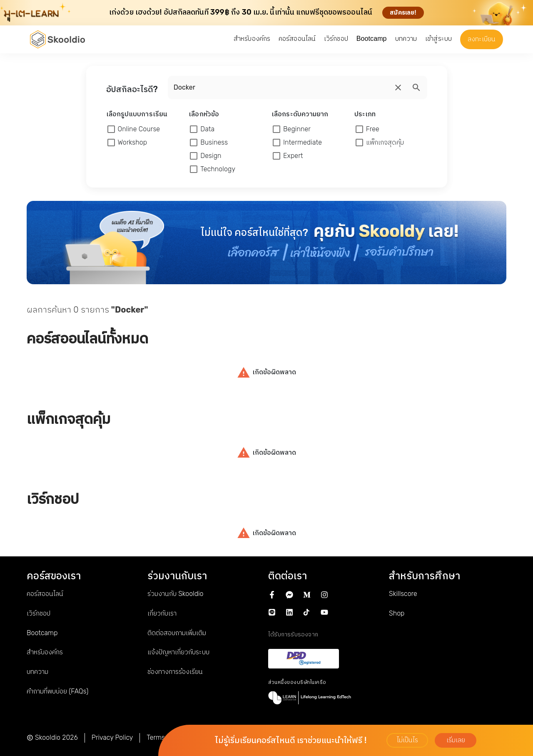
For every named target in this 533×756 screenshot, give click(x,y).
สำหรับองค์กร (45, 652)
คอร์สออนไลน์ (45, 594)
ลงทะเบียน (482, 39)
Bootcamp (42, 633)
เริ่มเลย (456, 740)
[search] (398, 88)
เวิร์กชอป (39, 613)
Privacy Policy (112, 737)
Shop (397, 613)
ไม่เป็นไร (407, 740)
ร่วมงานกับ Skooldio (175, 594)
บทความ (37, 672)
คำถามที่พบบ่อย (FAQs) (57, 691)
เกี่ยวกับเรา (162, 613)
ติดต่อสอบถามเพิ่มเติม (177, 633)
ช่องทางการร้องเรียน (175, 672)
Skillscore (403, 594)
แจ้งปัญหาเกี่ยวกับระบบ (178, 652)
